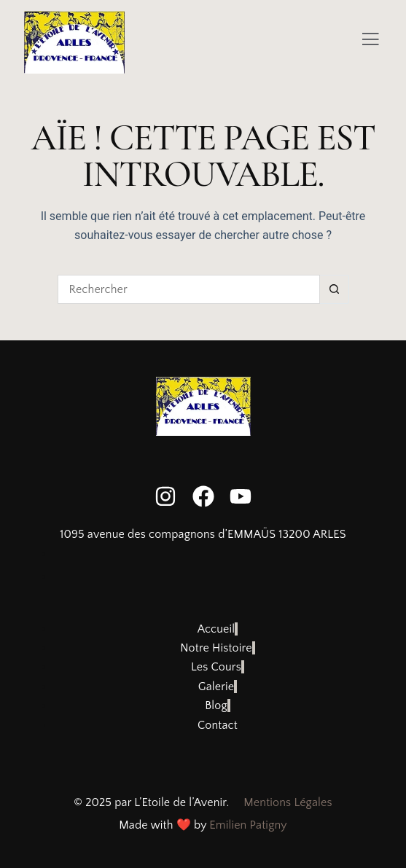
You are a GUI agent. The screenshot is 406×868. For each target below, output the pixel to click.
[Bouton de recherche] (335, 289)
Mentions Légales (288, 802)
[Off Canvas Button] (370, 41)
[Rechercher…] (189, 289)
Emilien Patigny (248, 825)
